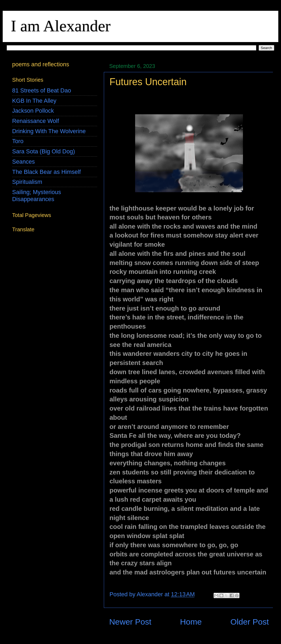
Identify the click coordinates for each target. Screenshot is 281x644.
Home (191, 622)
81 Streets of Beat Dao (42, 90)
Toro (18, 141)
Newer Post (130, 622)
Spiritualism (27, 182)
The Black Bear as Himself (46, 172)
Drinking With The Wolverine (49, 131)
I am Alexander (61, 26)
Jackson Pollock (33, 111)
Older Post (250, 622)
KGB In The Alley (34, 101)
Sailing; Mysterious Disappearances (37, 196)
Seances (23, 162)
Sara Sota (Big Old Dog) (44, 151)
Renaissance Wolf (36, 121)
